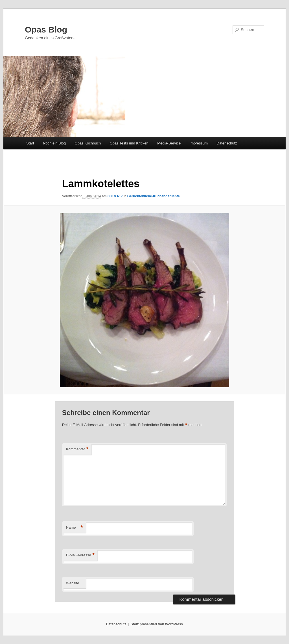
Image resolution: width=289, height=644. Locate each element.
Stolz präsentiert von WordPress (157, 624)
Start (30, 143)
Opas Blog (46, 30)
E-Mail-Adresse (80, 555)
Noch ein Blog (54, 143)
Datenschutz (227, 143)
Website (73, 583)
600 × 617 (115, 196)
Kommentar (77, 449)
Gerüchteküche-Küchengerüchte (154, 196)
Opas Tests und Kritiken (129, 143)
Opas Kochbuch (88, 143)
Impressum (199, 143)
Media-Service (169, 143)
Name (75, 528)
